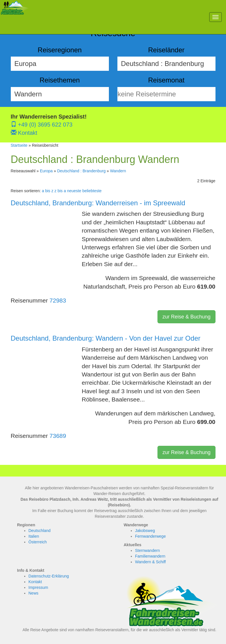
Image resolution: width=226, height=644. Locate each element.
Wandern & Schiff (150, 562)
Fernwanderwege (150, 536)
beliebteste (92, 191)
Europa (46, 171)
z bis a (60, 191)
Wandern (118, 171)
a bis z (47, 191)
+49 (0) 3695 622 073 (42, 125)
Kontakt (24, 133)
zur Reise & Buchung (186, 317)
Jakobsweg (145, 531)
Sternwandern (147, 550)
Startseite (19, 145)
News (33, 593)
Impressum (38, 587)
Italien (34, 536)
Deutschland (40, 531)
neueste (74, 191)
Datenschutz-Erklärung (49, 576)
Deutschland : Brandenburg (81, 171)
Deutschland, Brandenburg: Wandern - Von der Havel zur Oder (106, 338)
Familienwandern (150, 556)
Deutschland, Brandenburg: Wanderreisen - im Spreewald (98, 203)
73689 (58, 436)
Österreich (38, 542)
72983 (58, 300)
